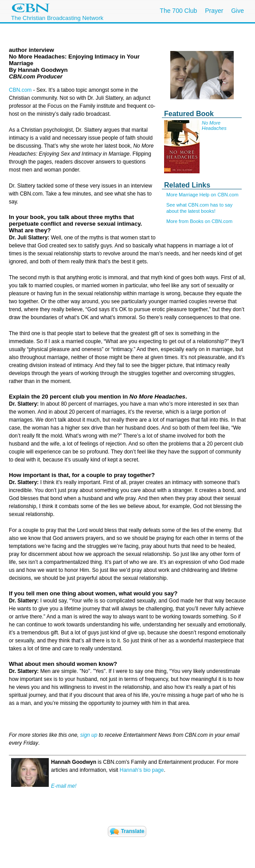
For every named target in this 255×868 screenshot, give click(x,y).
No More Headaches (214, 125)
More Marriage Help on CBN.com (202, 195)
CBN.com (20, 90)
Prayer (214, 11)
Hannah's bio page (142, 770)
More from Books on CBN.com (199, 221)
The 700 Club (178, 11)
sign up (89, 735)
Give (237, 11)
